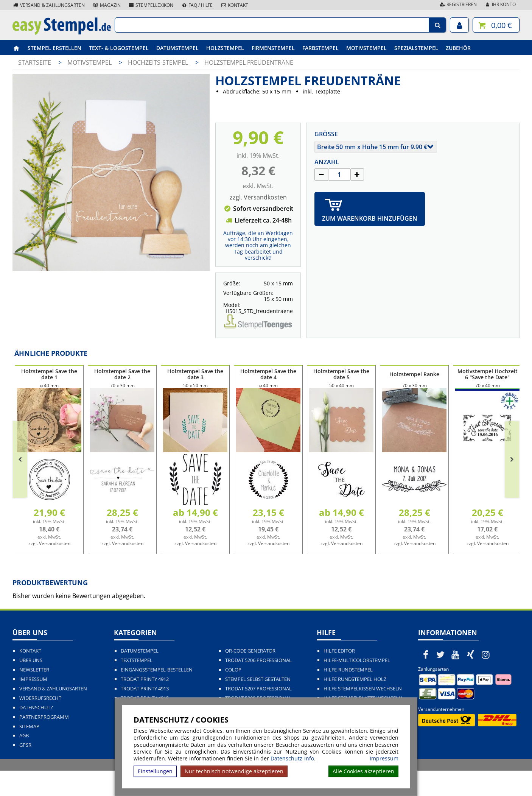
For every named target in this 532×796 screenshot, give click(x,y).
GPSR (25, 770)
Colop (233, 695)
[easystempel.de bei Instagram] (485, 680)
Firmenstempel (273, 48)
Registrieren (458, 4)
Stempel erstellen (54, 48)
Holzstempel (225, 48)
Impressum (384, 759)
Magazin (107, 5)
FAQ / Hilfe (197, 5)
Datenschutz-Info (292, 758)
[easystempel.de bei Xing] (471, 680)
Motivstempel (366, 48)
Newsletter (34, 695)
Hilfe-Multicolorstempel (357, 686)
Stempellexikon (151, 5)
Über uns (31, 686)
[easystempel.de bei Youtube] (456, 680)
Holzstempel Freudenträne (249, 62)
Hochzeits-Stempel (159, 62)
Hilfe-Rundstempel (348, 695)
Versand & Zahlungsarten (49, 5)
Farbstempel (320, 48)
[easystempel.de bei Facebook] (426, 680)
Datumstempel (177, 48)
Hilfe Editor (339, 676)
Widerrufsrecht (40, 724)
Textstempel (137, 686)
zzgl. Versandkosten (258, 197)
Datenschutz (36, 733)
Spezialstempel (416, 48)
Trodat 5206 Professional (258, 686)
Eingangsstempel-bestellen (157, 695)
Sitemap (29, 752)
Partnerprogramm (44, 742)
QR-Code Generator (250, 676)
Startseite (35, 62)
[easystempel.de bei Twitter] (441, 680)
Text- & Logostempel (119, 48)
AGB (24, 761)
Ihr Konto (500, 4)
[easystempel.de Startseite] (62, 33)
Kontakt (234, 5)
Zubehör (458, 48)
